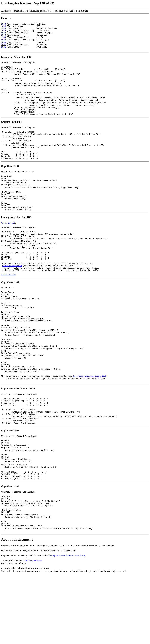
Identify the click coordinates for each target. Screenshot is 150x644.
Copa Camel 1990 (10, 488)
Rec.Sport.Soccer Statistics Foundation (67, 625)
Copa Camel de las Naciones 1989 (18, 439)
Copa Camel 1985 (10, 184)
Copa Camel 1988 (10, 317)
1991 (3, 48)
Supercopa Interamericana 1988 (90, 426)
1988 (3, 34)
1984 (3, 26)
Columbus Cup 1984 (11, 133)
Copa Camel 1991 (10, 549)
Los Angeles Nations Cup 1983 (16, 61)
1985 (3, 29)
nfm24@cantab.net (33, 630)
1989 (3, 40)
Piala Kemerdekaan (12, 299)
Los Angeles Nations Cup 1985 (16, 242)
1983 (3, 24)
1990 (3, 42)
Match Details (9, 248)
